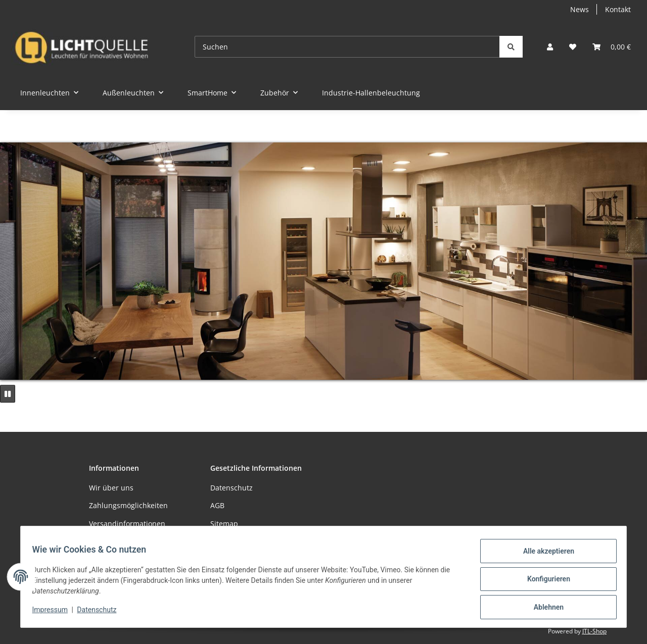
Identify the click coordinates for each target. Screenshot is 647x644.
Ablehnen (544, 608)
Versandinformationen (127, 524)
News (580, 9)
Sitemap (224, 524)
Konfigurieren (544, 582)
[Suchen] (347, 47)
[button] (550, 47)
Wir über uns (111, 488)
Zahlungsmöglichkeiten (128, 505)
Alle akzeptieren (544, 556)
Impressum (55, 613)
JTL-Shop (594, 631)
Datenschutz (102, 613)
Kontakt (618, 9)
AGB (217, 505)
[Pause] (8, 394)
